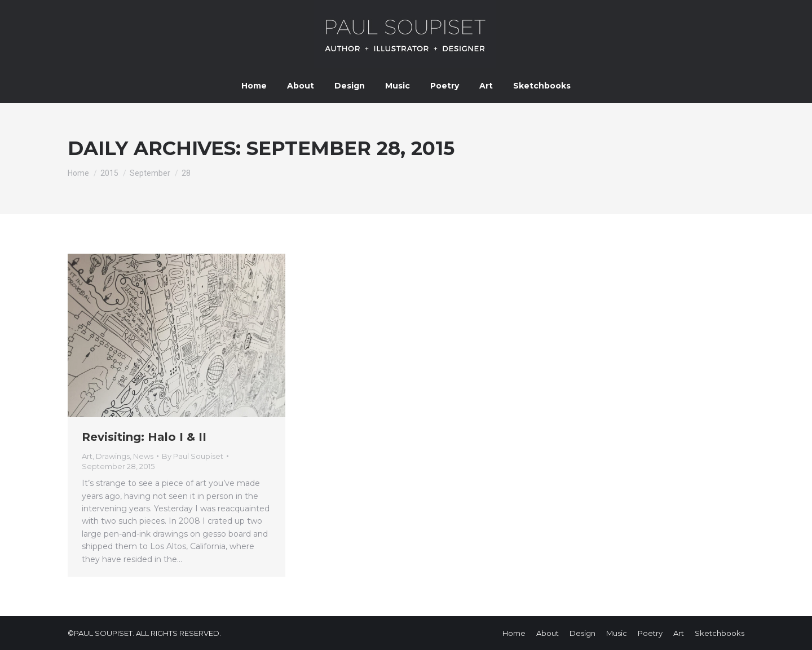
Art (87, 456)
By (193, 456)
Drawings (113, 456)
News (143, 456)
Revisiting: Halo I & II (144, 437)
